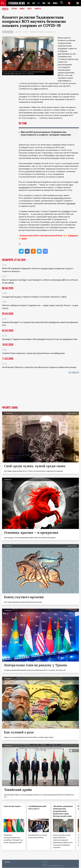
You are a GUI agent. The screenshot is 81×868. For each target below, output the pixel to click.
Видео (23, 9)
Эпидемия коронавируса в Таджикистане (42, 32)
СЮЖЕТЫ (39, 9)
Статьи (15, 9)
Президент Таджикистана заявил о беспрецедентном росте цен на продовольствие (40, 339)
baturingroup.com (56, 866)
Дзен (24, 239)
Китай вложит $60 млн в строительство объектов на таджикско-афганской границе (39, 367)
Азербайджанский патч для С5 (37, 808)
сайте (36, 89)
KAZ (28, 3)
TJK (39, 3)
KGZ (34, 3)
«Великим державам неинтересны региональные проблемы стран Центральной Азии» (63, 811)
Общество (18, 32)
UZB (50, 3)
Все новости (74, 373)
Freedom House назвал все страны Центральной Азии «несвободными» (34, 353)
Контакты (7, 862)
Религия (25, 32)
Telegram (72, 236)
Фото (30, 9)
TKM (44, 3)
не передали (57, 198)
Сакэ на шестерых (12, 806)
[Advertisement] (40, 391)
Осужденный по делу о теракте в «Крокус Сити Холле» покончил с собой (34, 297)
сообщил (66, 212)
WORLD (56, 3)
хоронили (71, 204)
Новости (5, 9)
